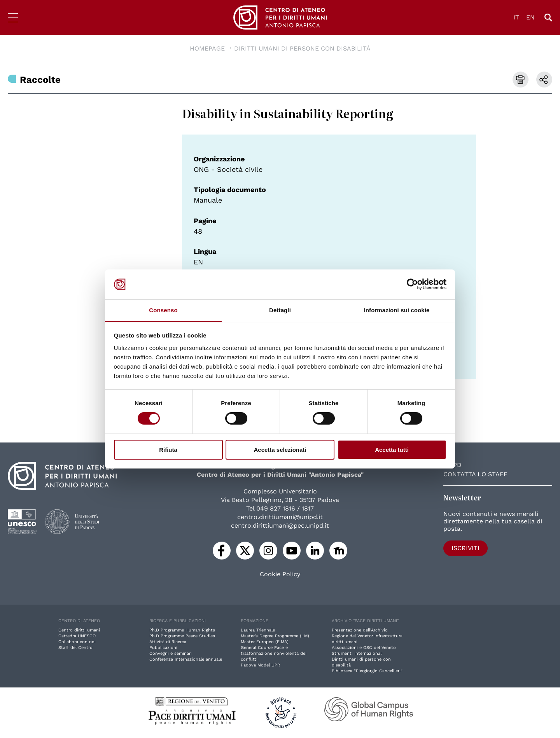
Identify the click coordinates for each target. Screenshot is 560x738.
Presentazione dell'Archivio (360, 630)
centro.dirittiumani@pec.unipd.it (280, 526)
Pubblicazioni (163, 648)
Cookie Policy (280, 574)
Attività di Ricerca (168, 642)
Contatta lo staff (475, 474)
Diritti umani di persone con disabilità (302, 48)
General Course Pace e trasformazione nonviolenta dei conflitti (274, 653)
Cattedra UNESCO (77, 636)
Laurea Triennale (258, 630)
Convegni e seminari (171, 653)
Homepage (207, 48)
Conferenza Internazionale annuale (186, 659)
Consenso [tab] (163, 310)
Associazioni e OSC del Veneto (364, 648)
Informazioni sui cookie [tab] (397, 310)
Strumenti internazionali (357, 653)
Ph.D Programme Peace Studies (182, 636)
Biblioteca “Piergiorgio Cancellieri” (367, 671)
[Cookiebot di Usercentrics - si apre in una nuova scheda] (412, 284)
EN (530, 17)
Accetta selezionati (280, 450)
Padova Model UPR (260, 665)
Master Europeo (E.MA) (265, 642)
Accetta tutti (392, 450)
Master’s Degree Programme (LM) (275, 636)
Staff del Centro (75, 648)
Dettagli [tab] (280, 310)
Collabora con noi (77, 642)
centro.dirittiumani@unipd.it (280, 517)
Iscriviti (465, 548)
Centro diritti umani (79, 630)
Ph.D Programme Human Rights (182, 630)
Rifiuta (168, 450)
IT (516, 17)
